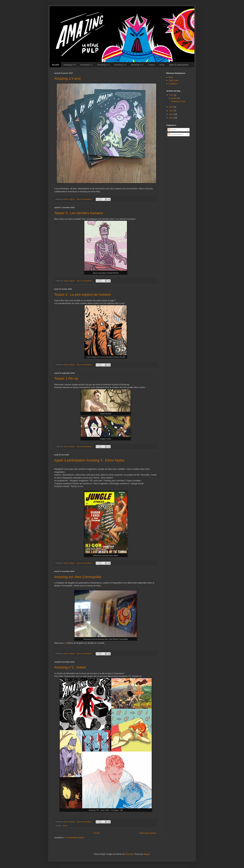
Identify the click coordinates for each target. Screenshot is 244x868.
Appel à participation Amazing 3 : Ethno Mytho (89, 460)
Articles (172, 130)
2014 (172, 111)
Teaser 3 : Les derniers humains (79, 213)
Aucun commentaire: (84, 199)
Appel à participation (179, 65)
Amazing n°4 (137, 65)
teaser (65, 826)
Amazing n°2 (103, 65)
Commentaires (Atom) (75, 838)
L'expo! (151, 65)
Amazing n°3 (120, 65)
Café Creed (173, 80)
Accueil (55, 65)
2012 (172, 118)
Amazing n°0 (70, 65)
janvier (175, 98)
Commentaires (175, 134)
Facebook (173, 84)
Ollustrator (129, 854)
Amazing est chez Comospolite (78, 577)
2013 (172, 114)
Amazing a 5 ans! (68, 78)
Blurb (171, 77)
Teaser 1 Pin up (66, 378)
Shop (162, 65)
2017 (172, 95)
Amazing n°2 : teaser (70, 667)
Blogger (147, 854)
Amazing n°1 (87, 65)
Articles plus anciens (148, 833)
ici (65, 643)
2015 (172, 107)
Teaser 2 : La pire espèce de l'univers (83, 295)
